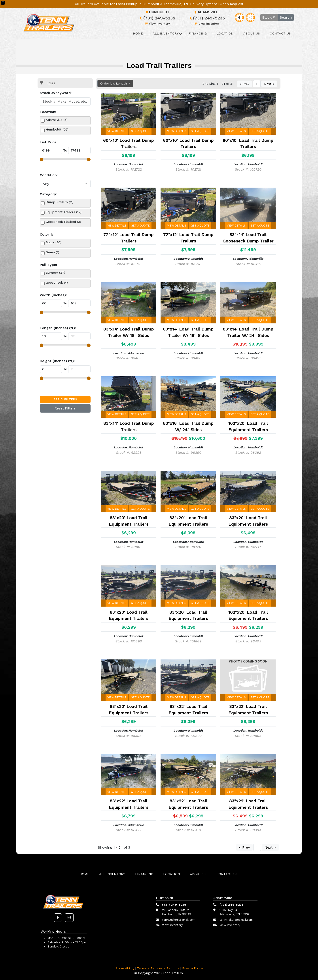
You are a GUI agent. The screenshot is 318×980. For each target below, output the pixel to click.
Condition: (49, 175)
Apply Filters (65, 399)
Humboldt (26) (57, 129)
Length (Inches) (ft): (58, 328)
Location (225, 33)
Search (286, 17)
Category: (48, 194)
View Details (117, 131)
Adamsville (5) (57, 120)
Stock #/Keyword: (56, 93)
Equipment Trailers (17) (64, 212)
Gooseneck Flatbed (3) (63, 222)
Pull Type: (48, 265)
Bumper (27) (55, 273)
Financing (198, 33)
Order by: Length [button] (114, 83)
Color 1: (46, 234)
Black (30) (54, 242)
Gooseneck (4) (57, 282)
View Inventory (157, 24)
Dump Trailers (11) (60, 202)
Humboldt (157, 12)
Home (138, 33)
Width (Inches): (53, 295)
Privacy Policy (192, 968)
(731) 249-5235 (157, 18)
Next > (269, 84)
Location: (48, 112)
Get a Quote (140, 131)
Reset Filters (65, 408)
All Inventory (166, 33)
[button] (58, 918)
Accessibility (125, 968)
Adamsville (207, 12)
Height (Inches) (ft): (57, 361)
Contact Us (280, 33)
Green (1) (52, 252)
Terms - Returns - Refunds (158, 968)
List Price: (49, 142)
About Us (252, 33)
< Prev (244, 84)
